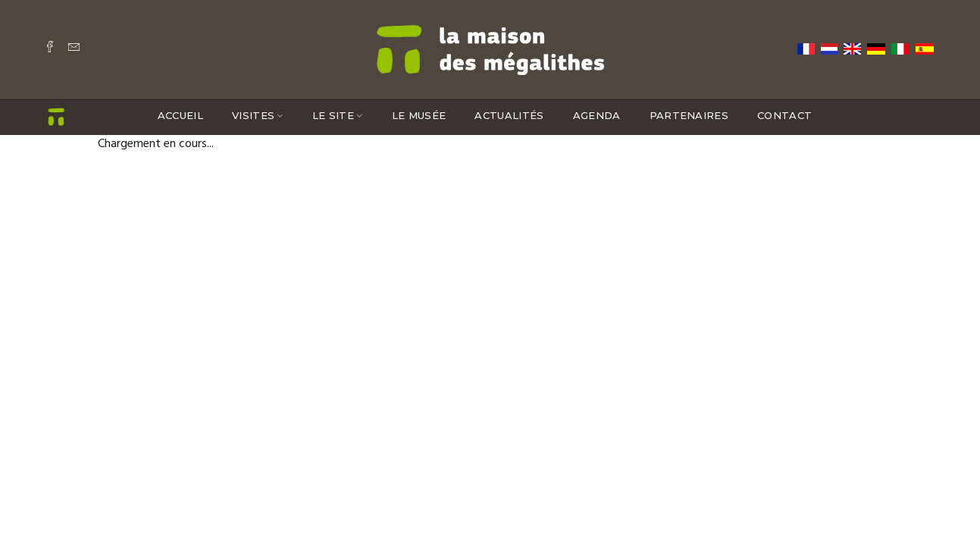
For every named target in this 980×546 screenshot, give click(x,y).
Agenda (597, 115)
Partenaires (689, 115)
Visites (253, 115)
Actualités (509, 115)
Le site (333, 115)
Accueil (180, 115)
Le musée (419, 115)
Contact (784, 115)
